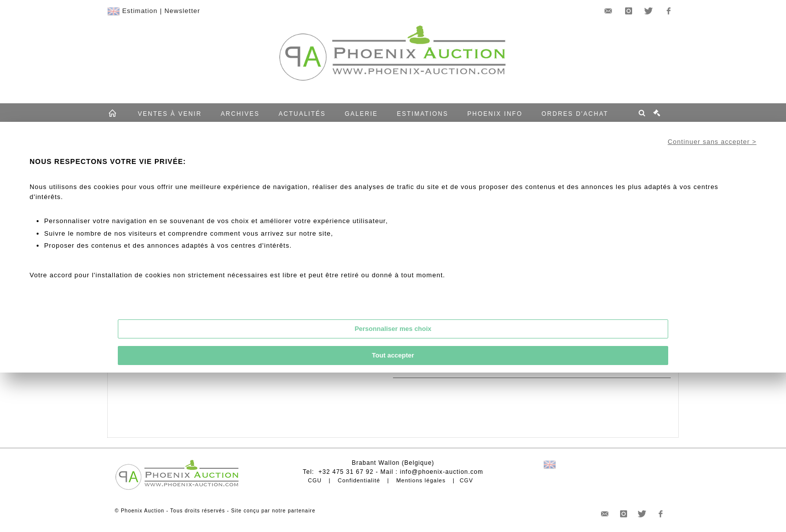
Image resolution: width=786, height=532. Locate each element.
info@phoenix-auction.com (442, 472)
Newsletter (182, 11)
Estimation (140, 11)
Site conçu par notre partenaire (273, 511)
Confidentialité (359, 480)
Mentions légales (421, 480)
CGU (315, 480)
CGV (466, 480)
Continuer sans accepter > (712, 142)
